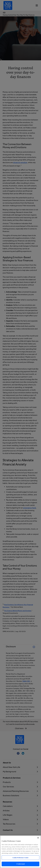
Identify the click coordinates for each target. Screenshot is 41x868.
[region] (20, 852)
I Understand (21, 864)
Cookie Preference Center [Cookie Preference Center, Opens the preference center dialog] (20, 858)
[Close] (38, 838)
